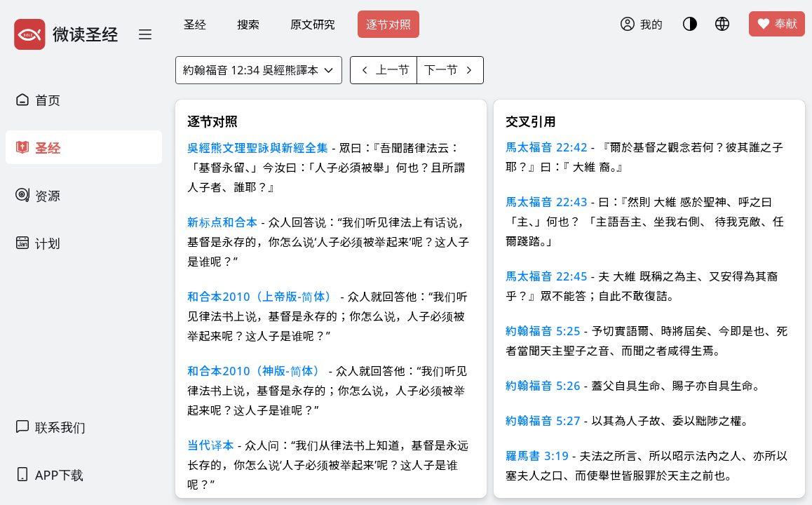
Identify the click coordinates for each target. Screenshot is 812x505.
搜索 (248, 25)
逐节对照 (388, 25)
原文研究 (313, 25)
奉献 (777, 24)
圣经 (195, 25)
